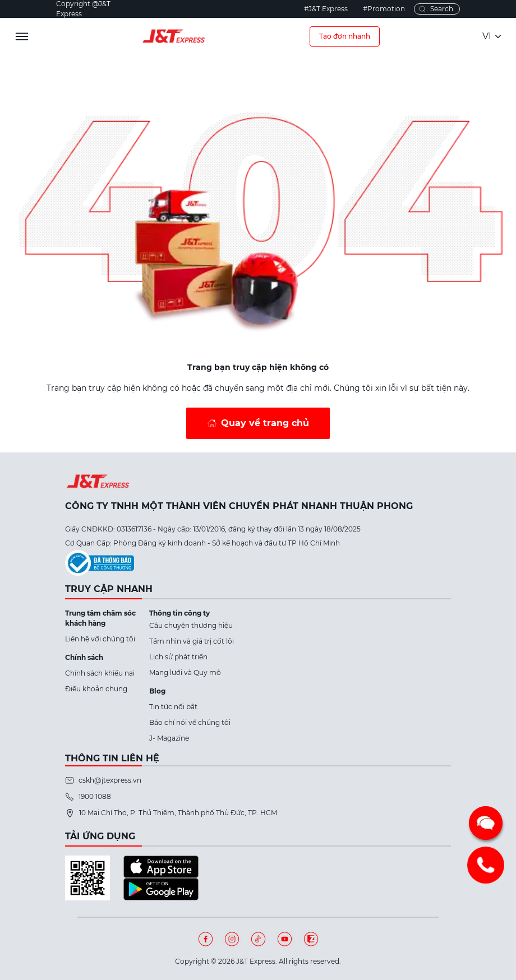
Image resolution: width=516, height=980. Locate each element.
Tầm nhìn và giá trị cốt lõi (192, 641)
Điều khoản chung (96, 689)
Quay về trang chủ (265, 423)
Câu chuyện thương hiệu (191, 625)
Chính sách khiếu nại (100, 673)
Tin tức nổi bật (173, 707)
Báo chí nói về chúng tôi (190, 722)
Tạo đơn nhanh (345, 36)
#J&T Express (326, 9)
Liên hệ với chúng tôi (100, 639)
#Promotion (384, 9)
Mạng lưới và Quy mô (185, 672)
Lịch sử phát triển (178, 657)
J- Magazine (169, 738)
